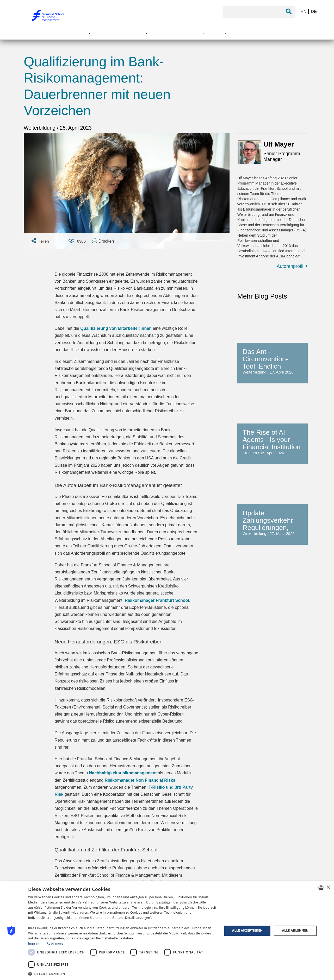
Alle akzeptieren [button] (248, 930)
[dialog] (167, 931)
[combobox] (321, 888)
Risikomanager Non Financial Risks (140, 780)
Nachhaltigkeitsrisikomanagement (123, 773)
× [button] (328, 887)
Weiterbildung (40, 128)
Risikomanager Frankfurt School (157, 600)
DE (314, 12)
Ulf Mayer (279, 144)
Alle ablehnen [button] (295, 930)
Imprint (34, 943)
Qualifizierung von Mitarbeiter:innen (116, 328)
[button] (122, 973)
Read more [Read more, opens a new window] (55, 943)
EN (304, 12)
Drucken (103, 241)
